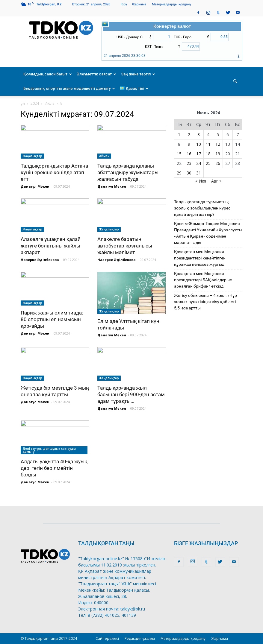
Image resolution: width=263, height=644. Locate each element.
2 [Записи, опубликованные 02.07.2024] (189, 135)
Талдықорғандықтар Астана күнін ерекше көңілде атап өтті (54, 172)
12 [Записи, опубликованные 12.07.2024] (218, 144)
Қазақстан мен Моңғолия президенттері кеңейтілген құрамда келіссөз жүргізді (200, 258)
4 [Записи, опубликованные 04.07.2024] (208, 135)
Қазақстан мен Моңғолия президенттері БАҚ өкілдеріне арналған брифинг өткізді (203, 280)
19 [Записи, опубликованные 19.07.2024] (218, 154)
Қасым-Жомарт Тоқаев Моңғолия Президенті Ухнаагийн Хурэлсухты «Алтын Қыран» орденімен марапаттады (208, 233)
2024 (35, 103)
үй (23, 103)
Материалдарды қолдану (171, 4)
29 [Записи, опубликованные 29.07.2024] (179, 173)
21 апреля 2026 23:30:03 (125, 56)
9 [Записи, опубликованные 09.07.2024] (189, 144)
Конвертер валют (172, 26)
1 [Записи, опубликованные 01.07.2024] (179, 135)
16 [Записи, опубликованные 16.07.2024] (189, 154)
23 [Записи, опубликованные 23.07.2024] (189, 163)
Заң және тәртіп (138, 74)
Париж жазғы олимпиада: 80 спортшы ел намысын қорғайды (52, 319)
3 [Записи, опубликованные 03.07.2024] (199, 135)
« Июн (201, 181)
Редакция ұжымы (140, 638)
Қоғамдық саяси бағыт (48, 74)
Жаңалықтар (32, 156)
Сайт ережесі (107, 638)
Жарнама (139, 4)
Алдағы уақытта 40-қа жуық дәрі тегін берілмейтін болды (54, 468)
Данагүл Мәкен (35, 186)
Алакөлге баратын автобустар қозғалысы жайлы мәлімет (125, 246)
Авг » (216, 181)
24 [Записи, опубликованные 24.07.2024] (199, 163)
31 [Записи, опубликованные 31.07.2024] (199, 173)
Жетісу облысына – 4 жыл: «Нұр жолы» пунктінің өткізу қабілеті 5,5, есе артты (205, 302)
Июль (50, 103)
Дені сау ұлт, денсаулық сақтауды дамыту (49, 450)
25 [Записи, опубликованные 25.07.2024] (208, 163)
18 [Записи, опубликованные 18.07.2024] (208, 154)
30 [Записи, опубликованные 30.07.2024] (189, 173)
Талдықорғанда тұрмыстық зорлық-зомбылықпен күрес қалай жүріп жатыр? (202, 208)
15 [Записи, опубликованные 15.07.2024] (179, 154)
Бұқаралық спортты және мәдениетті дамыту (69, 88)
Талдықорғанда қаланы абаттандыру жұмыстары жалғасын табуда (128, 172)
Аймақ (104, 156)
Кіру (124, 4)
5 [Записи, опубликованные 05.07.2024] (218, 135)
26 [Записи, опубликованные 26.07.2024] (218, 163)
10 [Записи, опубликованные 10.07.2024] (199, 144)
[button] (235, 81)
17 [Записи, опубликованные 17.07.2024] (199, 154)
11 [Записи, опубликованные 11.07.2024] (208, 144)
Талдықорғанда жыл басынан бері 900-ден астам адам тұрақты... (131, 394)
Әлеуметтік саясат (96, 74)
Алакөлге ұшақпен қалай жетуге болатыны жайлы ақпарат (51, 246)
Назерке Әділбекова (40, 260)
